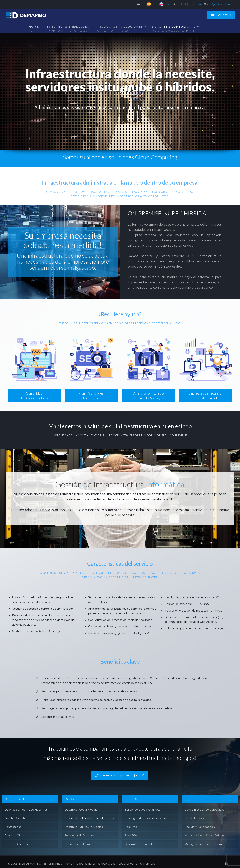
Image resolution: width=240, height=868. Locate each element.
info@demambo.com (221, 4)
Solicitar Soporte (15, 818)
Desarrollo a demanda (139, 844)
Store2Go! (131, 836)
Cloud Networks (195, 818)
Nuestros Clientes (16, 844)
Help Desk (131, 827)
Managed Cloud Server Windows (206, 836)
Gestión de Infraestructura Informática (90, 818)
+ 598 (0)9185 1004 (189, 4)
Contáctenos (13, 827)
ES (155, 4)
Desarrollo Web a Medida (81, 810)
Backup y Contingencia (200, 827)
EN (167, 4)
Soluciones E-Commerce (81, 836)
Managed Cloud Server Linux (203, 844)
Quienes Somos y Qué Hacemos (26, 810)
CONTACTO (221, 15)
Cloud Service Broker (78, 844)
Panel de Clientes (16, 836)
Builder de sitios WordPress (142, 810)
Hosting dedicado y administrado (146, 818)
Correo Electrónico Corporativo (205, 810)
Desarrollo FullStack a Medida (84, 827)
